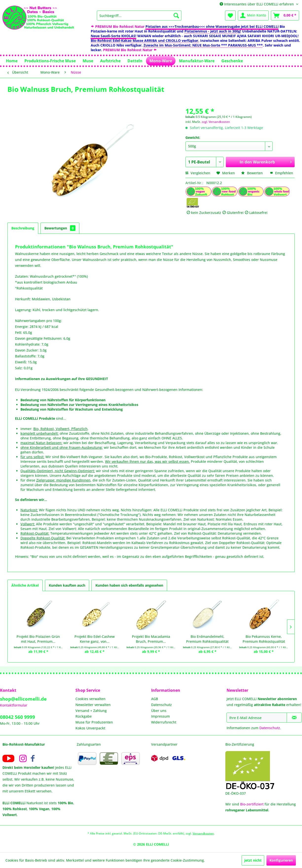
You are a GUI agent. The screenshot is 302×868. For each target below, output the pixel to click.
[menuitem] (139, 16)
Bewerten (252, 173)
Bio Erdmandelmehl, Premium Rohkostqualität (207, 639)
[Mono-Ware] (161, 61)
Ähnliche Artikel (25, 585)
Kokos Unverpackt (90, 728)
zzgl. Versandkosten (216, 122)
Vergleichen (198, 173)
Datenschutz (161, 705)
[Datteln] (135, 61)
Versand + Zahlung (91, 711)
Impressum (160, 716)
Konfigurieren (281, 860)
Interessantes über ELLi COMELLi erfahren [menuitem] (257, 4)
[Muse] (88, 61)
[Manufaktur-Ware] (197, 61)
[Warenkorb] (285, 16)
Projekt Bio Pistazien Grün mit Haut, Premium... (38, 639)
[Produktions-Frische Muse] (50, 61)
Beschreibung (23, 228)
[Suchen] (176, 16)
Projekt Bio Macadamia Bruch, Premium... (151, 639)
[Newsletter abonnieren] (294, 718)
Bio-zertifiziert (252, 804)
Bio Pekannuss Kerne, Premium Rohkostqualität (264, 639)
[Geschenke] (232, 61)
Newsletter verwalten (93, 705)
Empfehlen (282, 173)
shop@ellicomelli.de (23, 699)
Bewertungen (60, 228)
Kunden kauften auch (67, 585)
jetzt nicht (253, 860)
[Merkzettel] (230, 16)
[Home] (12, 61)
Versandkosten (203, 833)
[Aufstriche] (110, 61)
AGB (155, 699)
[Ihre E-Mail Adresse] (257, 718)
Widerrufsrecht (164, 722)
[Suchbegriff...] (139, 16)
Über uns (159, 711)
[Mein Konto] (253, 16)
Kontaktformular (14, 705)
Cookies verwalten (90, 699)
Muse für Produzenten (94, 722)
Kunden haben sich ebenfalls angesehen (129, 585)
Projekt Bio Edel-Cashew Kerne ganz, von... (95, 639)
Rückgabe (84, 716)
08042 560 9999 (18, 717)
